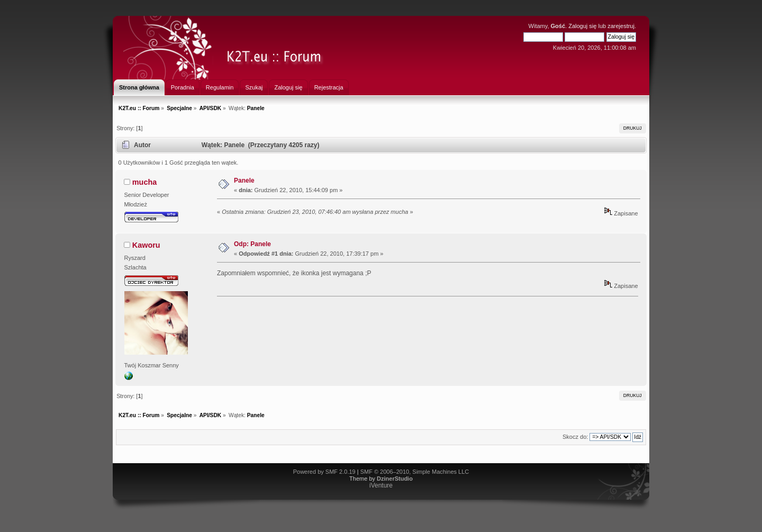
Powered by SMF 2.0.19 (324, 472)
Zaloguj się (582, 26)
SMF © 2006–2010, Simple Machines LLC (415, 472)
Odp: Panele (252, 244)
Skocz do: (575, 437)
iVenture (381, 485)
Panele (244, 181)
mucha (144, 182)
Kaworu (146, 245)
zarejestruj (621, 26)
